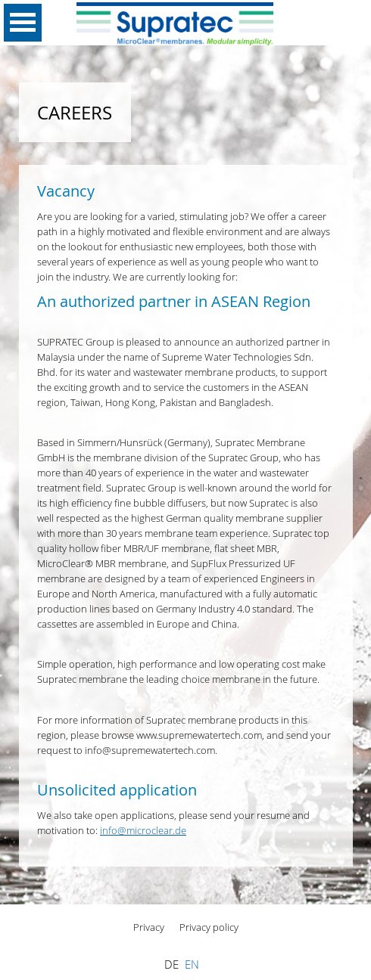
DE (171, 964)
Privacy (149, 927)
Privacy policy (209, 927)
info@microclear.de (143, 830)
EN (192, 964)
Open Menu (23, 23)
